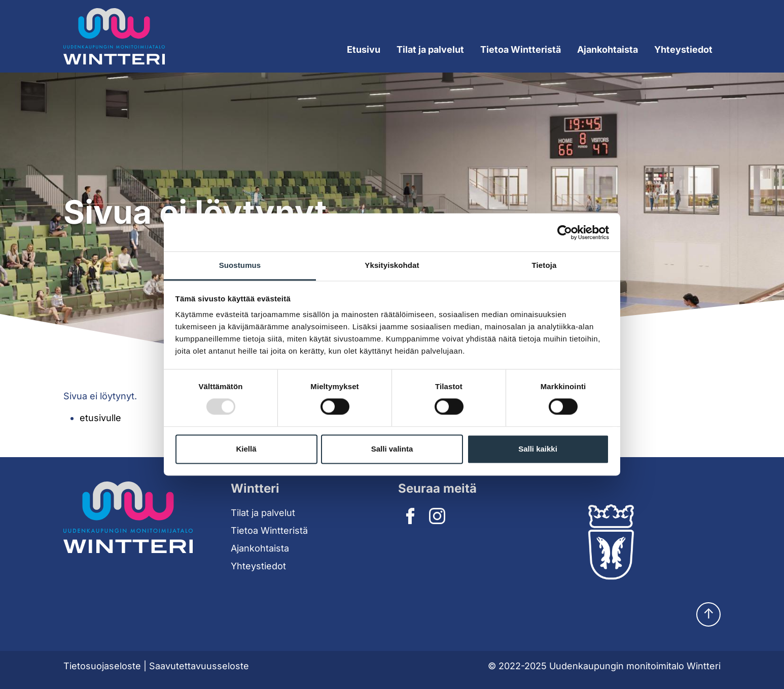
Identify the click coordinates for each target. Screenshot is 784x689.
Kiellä (246, 449)
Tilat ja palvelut (263, 513)
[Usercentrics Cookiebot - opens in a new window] (565, 232)
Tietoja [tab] (544, 265)
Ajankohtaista (608, 49)
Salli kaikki (538, 449)
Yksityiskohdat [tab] (392, 265)
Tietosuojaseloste (102, 666)
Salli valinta (392, 449)
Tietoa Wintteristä (269, 530)
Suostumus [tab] (240, 265)
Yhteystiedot (683, 49)
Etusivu (364, 49)
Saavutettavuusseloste (199, 666)
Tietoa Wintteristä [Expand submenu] (521, 49)
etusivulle (100, 418)
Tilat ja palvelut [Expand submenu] (430, 49)
